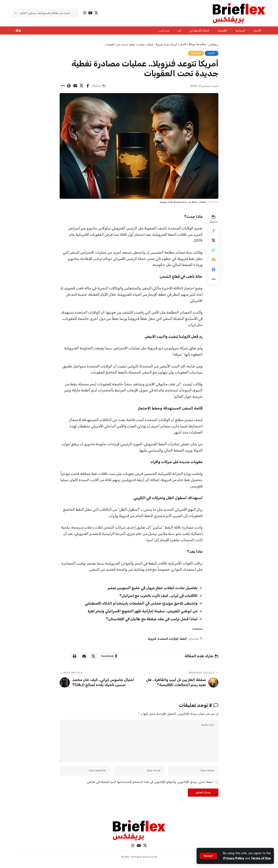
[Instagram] (85, 13)
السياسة (196, 53)
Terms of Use (261, 858)
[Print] (69, 86)
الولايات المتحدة (168, 639)
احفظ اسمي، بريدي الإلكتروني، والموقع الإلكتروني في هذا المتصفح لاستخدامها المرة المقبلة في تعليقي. (150, 783)
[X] (96, 13)
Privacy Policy (234, 858)
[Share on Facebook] (88, 86)
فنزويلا (152, 639)
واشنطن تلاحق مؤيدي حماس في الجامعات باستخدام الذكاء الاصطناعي (141, 604)
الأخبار (212, 53)
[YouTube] (90, 13)
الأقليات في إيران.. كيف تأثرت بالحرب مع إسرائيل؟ (158, 596)
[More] (62, 86)
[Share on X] (81, 86)
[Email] (75, 86)
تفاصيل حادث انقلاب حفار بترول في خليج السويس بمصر (152, 588)
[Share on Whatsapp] (213, 250)
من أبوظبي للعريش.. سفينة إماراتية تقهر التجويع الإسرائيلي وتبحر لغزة (142, 611)
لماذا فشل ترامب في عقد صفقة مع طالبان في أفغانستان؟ (152, 619)
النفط (183, 639)
